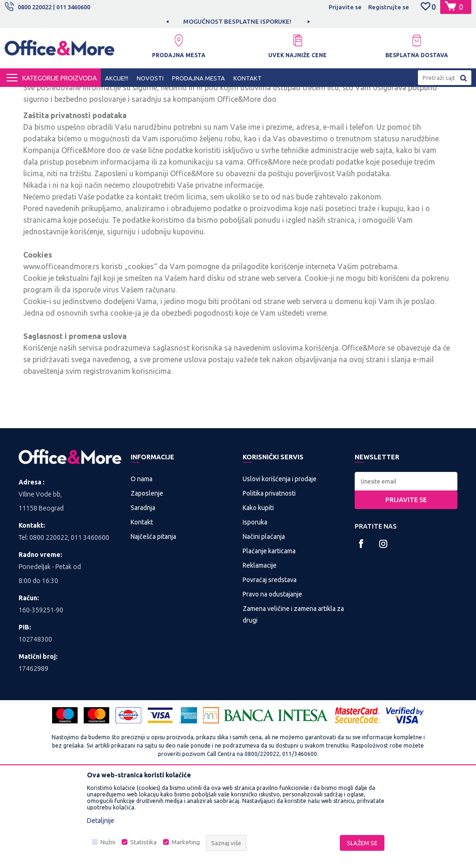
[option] (238, 21)
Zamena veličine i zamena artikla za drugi (293, 701)
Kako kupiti (258, 595)
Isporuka (255, 609)
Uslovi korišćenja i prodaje (280, 566)
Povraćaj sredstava (270, 667)
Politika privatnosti (269, 580)
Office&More (22, 95)
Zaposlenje (147, 580)
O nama (142, 566)
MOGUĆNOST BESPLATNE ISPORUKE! (237, 21)
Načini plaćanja (264, 623)
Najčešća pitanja (153, 623)
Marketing (186, 842)
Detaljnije (101, 821)
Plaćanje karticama (269, 638)
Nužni (108, 842)
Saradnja (143, 595)
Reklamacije (260, 652)
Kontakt (142, 609)
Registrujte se (389, 7)
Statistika (143, 842)
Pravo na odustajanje (272, 681)
